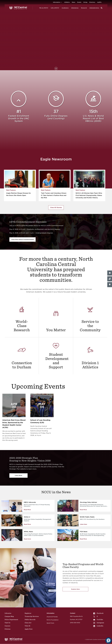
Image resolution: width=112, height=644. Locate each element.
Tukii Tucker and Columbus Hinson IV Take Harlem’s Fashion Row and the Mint (54, 195)
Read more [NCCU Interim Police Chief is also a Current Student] (27, 539)
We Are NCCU (44, 8)
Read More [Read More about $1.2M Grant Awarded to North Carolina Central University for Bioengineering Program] (83, 539)
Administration (94, 8)
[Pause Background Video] (56, 68)
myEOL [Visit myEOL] (99, 2)
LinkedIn (98, 626)
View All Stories (56, 208)
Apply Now (29, 629)
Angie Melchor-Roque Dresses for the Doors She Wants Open (19, 194)
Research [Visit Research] (84, 8)
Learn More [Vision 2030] (18, 475)
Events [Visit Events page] (79, 2)
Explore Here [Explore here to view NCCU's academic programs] (75, 589)
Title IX (27, 626)
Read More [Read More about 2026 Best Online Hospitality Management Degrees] (27, 524)
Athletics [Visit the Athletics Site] (67, 2)
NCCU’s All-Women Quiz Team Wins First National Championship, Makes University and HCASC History (89, 195)
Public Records (30, 620)
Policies (7, 629)
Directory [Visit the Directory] (92, 2)
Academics (65, 8)
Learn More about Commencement (22, 240)
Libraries (8, 613)
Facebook (98, 613)
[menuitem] (99, 613)
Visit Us (7, 623)
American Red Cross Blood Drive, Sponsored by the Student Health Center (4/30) (14, 424)
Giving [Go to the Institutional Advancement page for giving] (85, 2)
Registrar (28, 613)
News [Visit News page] (73, 2)
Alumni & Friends (52, 617)
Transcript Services (32, 616)
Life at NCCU (55, 8)
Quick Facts (50, 623)
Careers (7, 626)
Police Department (11, 620)
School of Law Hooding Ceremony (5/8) (40, 421)
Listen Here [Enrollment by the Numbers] (83, 524)
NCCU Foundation (53, 620)
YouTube (98, 620)
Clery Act (28, 623)
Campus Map (9, 616)
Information (58, 2)
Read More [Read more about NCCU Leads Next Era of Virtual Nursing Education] (27, 510)
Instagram (99, 623)
